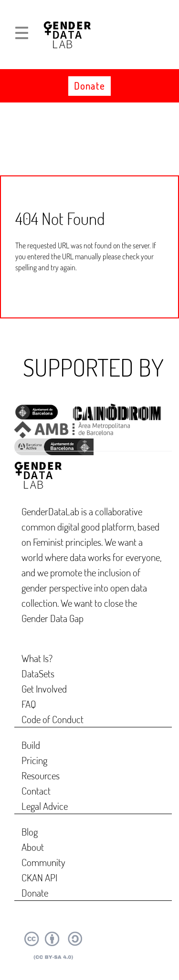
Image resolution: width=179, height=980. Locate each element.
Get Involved (44, 689)
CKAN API (39, 877)
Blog (30, 832)
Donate (89, 86)
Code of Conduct (53, 719)
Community (43, 862)
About (33, 847)
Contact (36, 791)
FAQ (29, 704)
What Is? (37, 658)
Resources (41, 775)
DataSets (38, 673)
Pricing (34, 760)
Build (31, 745)
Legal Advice (45, 806)
